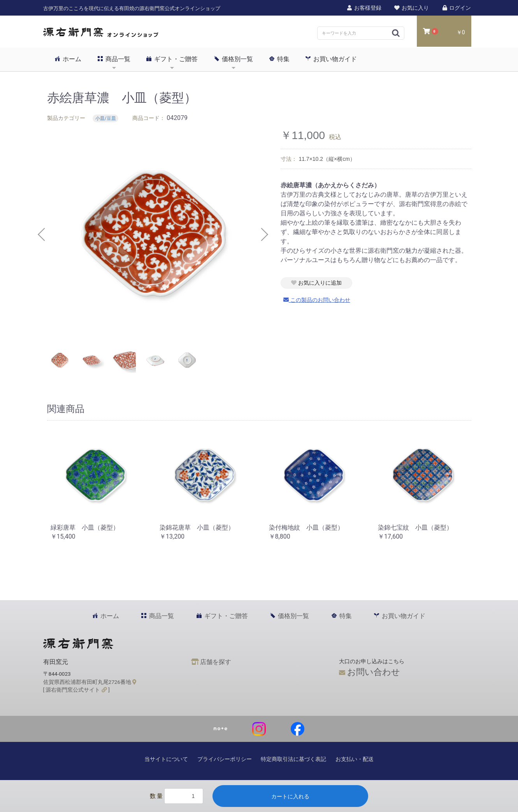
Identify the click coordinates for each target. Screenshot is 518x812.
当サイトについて (166, 759)
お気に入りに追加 (316, 283)
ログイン (456, 8)
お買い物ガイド (331, 59)
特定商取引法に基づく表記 (293, 759)
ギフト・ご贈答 (172, 59)
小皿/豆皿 (106, 118)
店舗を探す (211, 662)
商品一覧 (114, 59)
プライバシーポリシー (225, 759)
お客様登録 (363, 8)
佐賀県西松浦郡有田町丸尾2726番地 (90, 682)
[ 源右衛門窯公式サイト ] (76, 690)
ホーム (68, 59)
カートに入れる (290, 796)
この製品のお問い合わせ (317, 300)
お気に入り (411, 8)
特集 (279, 59)
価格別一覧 (234, 59)
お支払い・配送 (355, 759)
